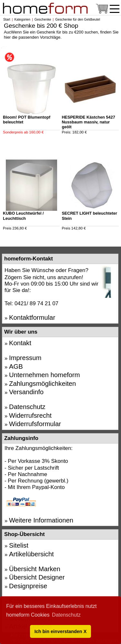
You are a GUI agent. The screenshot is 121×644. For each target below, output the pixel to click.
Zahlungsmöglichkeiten (42, 384)
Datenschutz (27, 407)
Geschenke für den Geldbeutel (78, 20)
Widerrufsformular (35, 424)
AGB (16, 366)
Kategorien (22, 20)
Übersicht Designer (37, 577)
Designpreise (28, 586)
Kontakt (20, 343)
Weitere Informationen (41, 520)
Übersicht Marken (35, 569)
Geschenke (43, 20)
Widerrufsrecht (30, 415)
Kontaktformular (32, 317)
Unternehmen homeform (45, 375)
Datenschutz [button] (66, 615)
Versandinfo (26, 392)
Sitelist (19, 545)
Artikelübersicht (31, 554)
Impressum (25, 358)
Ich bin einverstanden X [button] (61, 631)
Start (7, 20)
